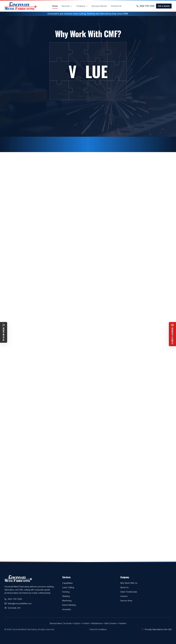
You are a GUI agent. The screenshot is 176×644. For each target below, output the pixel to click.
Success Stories (99, 6)
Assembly (67, 609)
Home (55, 7)
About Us (124, 587)
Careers (124, 596)
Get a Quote (164, 6)
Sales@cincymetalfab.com (18, 603)
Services (67, 6)
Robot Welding (69, 605)
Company (82, 6)
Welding (66, 596)
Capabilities (68, 583)
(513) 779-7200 (145, 6)
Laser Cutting (68, 587)
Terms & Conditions (98, 629)
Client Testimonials (129, 592)
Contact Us (116, 6)
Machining (67, 601)
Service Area (126, 601)
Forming (66, 592)
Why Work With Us (129, 583)
